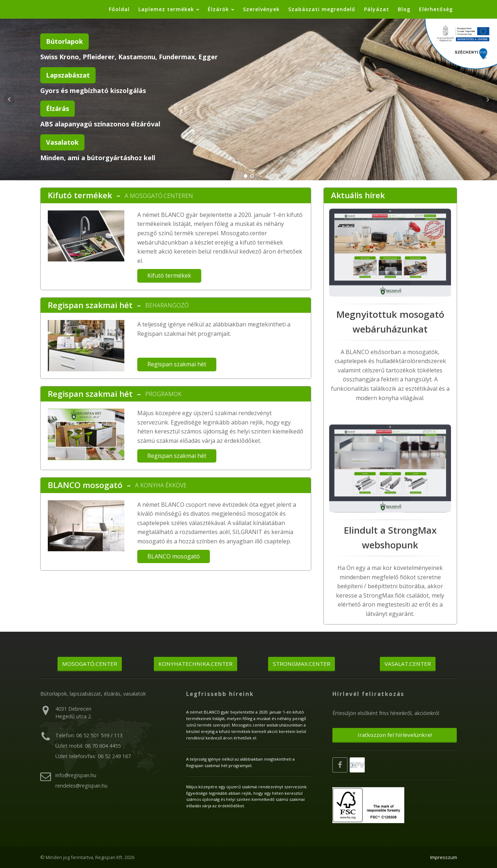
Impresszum (444, 857)
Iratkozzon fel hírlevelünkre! (395, 735)
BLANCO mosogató (85, 485)
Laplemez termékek (169, 9)
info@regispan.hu (76, 775)
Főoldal (119, 9)
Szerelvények (261, 9)
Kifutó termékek (80, 195)
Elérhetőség (436, 9)
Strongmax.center (302, 664)
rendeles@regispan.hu (81, 786)
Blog (404, 9)
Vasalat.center (408, 664)
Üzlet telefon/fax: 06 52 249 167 (93, 756)
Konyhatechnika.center (195, 664)
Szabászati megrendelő (322, 9)
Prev (9, 99)
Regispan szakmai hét (90, 305)
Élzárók (221, 9)
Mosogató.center (90, 664)
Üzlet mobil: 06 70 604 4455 (88, 746)
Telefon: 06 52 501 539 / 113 (89, 735)
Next (488, 99)
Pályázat (377, 9)
